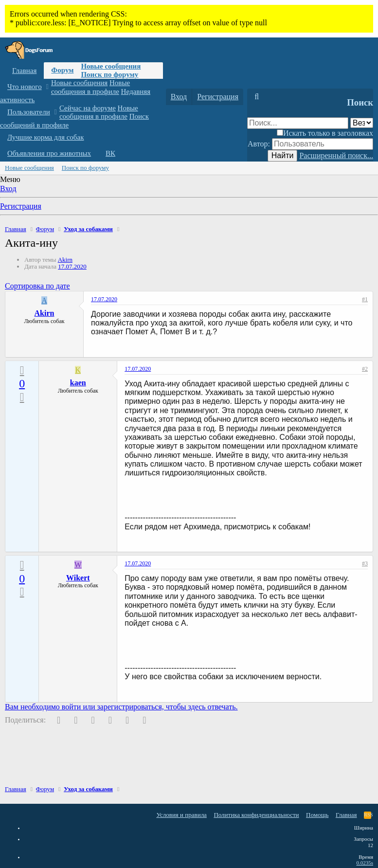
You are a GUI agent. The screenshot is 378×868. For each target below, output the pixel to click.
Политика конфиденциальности (256, 815)
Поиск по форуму (109, 74)
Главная (24, 71)
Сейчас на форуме (88, 108)
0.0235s (365, 863)
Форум (62, 70)
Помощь (317, 815)
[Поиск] (257, 97)
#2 (365, 369)
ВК (110, 153)
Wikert (78, 578)
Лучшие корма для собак (45, 137)
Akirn (65, 260)
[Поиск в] (362, 123)
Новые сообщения (111, 66)
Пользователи (29, 112)
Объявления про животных (49, 153)
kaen (78, 383)
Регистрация (21, 206)
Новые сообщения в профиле (90, 87)
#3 (365, 563)
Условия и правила (181, 815)
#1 (365, 299)
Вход (8, 189)
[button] (47, 87)
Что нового (25, 87)
